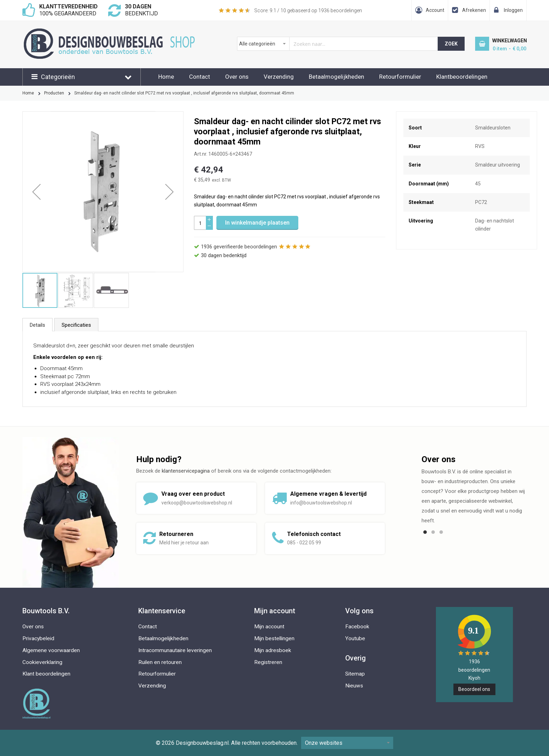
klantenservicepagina (186, 471)
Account (435, 10)
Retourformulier (400, 77)
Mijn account (269, 627)
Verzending (279, 77)
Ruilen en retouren (160, 662)
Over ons (237, 77)
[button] (36, 192)
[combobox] (338, 44)
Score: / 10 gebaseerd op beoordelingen (308, 10)
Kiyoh (474, 678)
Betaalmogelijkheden (336, 77)
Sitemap (355, 674)
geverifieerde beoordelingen (239, 247)
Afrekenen (474, 10)
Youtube (355, 638)
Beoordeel (474, 689)
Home (166, 77)
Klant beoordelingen (46, 674)
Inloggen (513, 10)
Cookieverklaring (42, 662)
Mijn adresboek (273, 650)
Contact (200, 77)
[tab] (37, 325)
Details (37, 325)
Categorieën (58, 77)
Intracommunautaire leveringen (175, 650)
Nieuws (354, 686)
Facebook (357, 627)
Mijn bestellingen (274, 638)
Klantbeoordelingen (462, 77)
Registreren (268, 662)
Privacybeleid (38, 638)
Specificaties (76, 325)
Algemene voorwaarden (51, 650)
